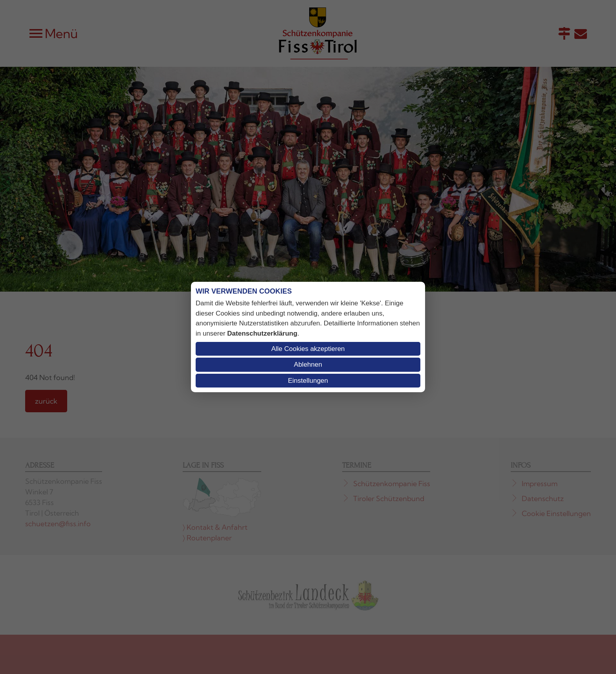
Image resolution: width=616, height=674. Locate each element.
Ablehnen (308, 365)
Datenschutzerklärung (262, 333)
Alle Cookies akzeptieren (308, 349)
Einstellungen (308, 381)
